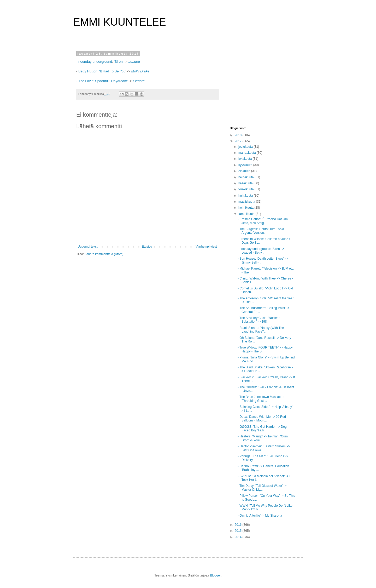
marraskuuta (248, 153)
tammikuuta (247, 214)
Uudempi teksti (88, 247)
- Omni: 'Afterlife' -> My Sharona (260, 516)
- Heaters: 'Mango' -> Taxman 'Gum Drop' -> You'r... (263, 438)
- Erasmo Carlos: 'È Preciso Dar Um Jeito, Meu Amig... (263, 221)
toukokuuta (246, 189)
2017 (239, 141)
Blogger (216, 575)
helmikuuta (246, 208)
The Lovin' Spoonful (93, 81)
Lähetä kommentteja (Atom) (104, 254)
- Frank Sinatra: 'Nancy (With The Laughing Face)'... (261, 330)
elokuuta (245, 171)
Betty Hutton (87, 71)
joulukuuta (246, 147)
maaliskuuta (247, 202)
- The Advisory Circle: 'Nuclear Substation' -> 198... (259, 320)
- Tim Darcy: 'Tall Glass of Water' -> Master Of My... (262, 488)
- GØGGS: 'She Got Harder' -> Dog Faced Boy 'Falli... (262, 429)
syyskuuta (246, 165)
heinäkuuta (246, 177)
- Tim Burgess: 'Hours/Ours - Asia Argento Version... (261, 231)
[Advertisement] (262, 85)
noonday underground (95, 62)
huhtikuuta (246, 196)
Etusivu (147, 247)
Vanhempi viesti (207, 247)
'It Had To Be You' (113, 71)
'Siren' (119, 62)
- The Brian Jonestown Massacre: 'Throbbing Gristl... (261, 399)
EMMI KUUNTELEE (120, 22)
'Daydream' (119, 81)
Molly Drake (140, 71)
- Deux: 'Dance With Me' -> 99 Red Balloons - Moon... (262, 419)
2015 (239, 531)
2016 (239, 525)
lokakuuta (246, 159)
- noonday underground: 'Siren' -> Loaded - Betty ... (261, 251)
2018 (239, 135)
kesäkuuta (246, 183)
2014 (239, 537)
